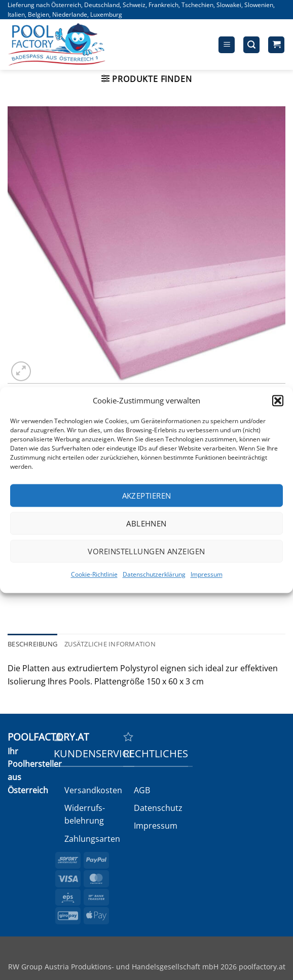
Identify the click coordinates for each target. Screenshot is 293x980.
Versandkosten (93, 790)
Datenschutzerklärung (154, 574)
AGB (142, 790)
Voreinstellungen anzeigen (146, 551)
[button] (278, 400)
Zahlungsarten (92, 839)
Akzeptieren (147, 496)
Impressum (207, 574)
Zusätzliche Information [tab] (110, 644)
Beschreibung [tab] (32, 644)
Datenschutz (158, 808)
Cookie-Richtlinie (94, 574)
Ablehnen (146, 523)
